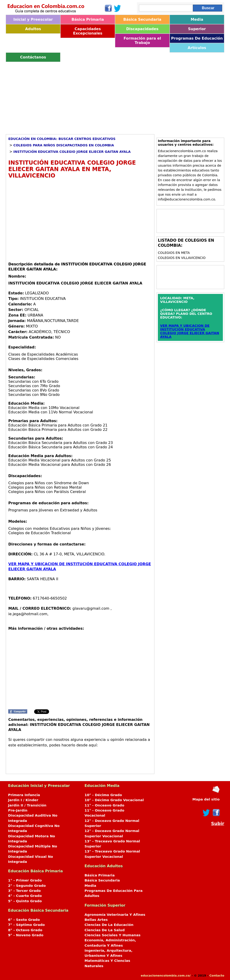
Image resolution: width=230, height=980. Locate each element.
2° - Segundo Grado (27, 886)
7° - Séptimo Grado (26, 925)
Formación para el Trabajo (142, 41)
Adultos (33, 29)
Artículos (197, 48)
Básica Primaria (88, 19)
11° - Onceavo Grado (104, 805)
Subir (218, 824)
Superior (197, 29)
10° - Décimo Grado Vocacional (114, 800)
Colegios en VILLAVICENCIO (182, 258)
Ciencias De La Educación (109, 925)
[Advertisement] (115, 96)
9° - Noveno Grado (26, 935)
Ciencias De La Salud (105, 930)
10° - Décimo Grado (103, 795)
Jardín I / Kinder (23, 800)
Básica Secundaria (142, 19)
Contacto (217, 976)
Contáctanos (33, 57)
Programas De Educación (197, 38)
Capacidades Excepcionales (88, 31)
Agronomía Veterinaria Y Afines (115, 915)
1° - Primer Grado (25, 880)
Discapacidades (142, 29)
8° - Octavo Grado (25, 930)
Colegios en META (174, 253)
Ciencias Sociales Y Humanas (113, 935)
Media (197, 19)
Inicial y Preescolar (33, 19)
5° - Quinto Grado (25, 901)
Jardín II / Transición (27, 805)
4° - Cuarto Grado (25, 896)
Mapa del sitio (206, 799)
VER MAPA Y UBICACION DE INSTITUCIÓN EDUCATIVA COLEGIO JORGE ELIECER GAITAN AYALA (190, 331)
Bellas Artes (96, 920)
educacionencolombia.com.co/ (166, 976)
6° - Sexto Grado (24, 920)
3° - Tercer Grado (24, 891)
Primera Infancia (24, 795)
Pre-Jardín (18, 810)
